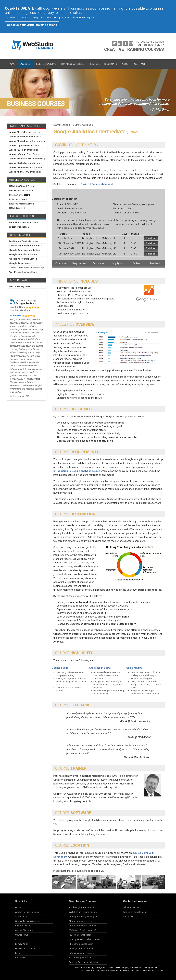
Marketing (23, 241)
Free (20, 286)
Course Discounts (24, 930)
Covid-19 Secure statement (97, 184)
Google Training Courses (27, 921)
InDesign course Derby (80, 935)
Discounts (111, 64)
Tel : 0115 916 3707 (132, 907)
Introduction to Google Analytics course (77, 471)
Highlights (118, 263)
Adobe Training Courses (27, 912)
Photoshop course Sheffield (83, 926)
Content (17, 208)
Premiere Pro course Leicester (84, 962)
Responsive (22, 204)
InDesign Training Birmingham (84, 917)
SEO (26, 246)
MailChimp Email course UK (82, 930)
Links (18, 953)
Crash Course (24, 154)
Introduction (25, 132)
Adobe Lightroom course (81, 907)
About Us (20, 939)
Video (137, 263)
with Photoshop (27, 268)
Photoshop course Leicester (83, 921)
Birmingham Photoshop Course (84, 939)
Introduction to (20, 195)
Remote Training (45, 64)
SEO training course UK (80, 958)
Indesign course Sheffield (82, 948)
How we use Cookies (26, 948)
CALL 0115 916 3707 (150, 45)
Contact (140, 64)
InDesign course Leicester (82, 953)
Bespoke (95, 64)
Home (12, 64)
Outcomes (61, 263)
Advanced (24, 254)
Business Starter (23, 272)
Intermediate (25, 137)
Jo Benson (15, 315)
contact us (83, 18)
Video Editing (27, 159)
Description (99, 263)
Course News (22, 935)
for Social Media (27, 141)
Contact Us (21, 958)
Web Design (22, 186)
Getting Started (23, 259)
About (126, 64)
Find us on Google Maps (135, 912)
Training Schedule (72, 64)
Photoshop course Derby (81, 944)
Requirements (80, 263)
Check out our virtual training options (32, 25)
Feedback (155, 263)
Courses (25, 64)
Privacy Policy (22, 944)
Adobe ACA (21, 917)
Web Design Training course (83, 912)
